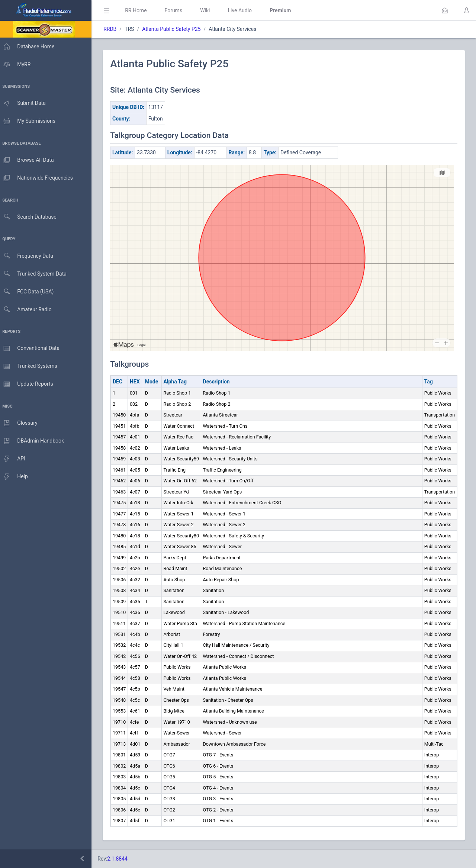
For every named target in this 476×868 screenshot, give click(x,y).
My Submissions (30, 121)
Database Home (29, 46)
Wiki (209, 10)
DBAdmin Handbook (34, 441)
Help (16, 477)
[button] (445, 10)
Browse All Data (29, 160)
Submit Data (25, 103)
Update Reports (28, 384)
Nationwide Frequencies (38, 178)
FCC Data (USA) (29, 292)
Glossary (20, 423)
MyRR (17, 64)
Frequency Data (28, 256)
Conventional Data (32, 348)
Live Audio (243, 10)
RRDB (114, 29)
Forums (177, 10)
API (15, 459)
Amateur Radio (28, 310)
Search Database (30, 217)
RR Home (139, 10)
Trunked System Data (35, 274)
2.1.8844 (121, 859)
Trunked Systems (30, 366)
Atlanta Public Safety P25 (175, 29)
